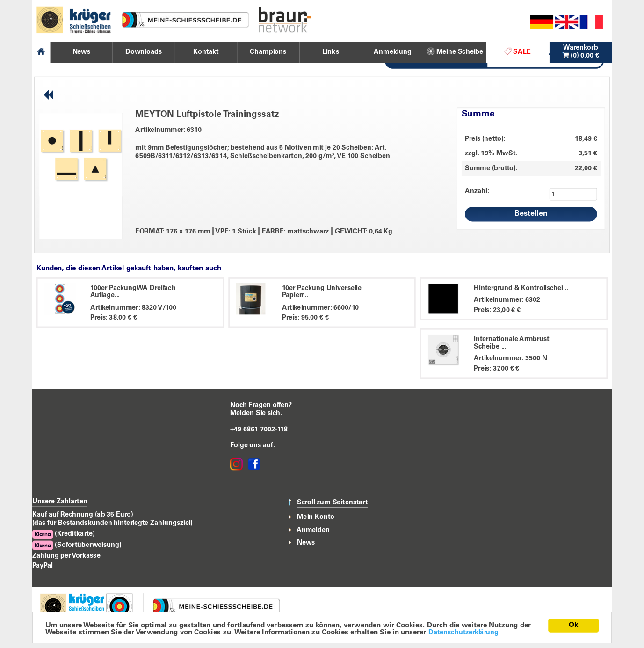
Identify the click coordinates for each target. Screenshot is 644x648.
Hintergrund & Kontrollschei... (521, 288)
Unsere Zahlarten (60, 502)
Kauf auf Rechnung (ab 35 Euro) (83, 515)
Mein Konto (316, 517)
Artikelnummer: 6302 (507, 300)
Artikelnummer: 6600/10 (320, 308)
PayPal (43, 566)
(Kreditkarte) (64, 535)
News (306, 543)
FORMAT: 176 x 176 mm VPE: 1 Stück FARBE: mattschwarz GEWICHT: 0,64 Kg (264, 232)
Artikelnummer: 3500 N (510, 359)
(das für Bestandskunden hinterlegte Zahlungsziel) (112, 524)
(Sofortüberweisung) (77, 545)
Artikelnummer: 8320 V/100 (134, 308)
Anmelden (313, 530)
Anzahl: (477, 191)
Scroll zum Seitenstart (332, 502)
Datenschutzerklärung (463, 633)
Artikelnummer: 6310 (168, 130)
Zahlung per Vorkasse (66, 555)
